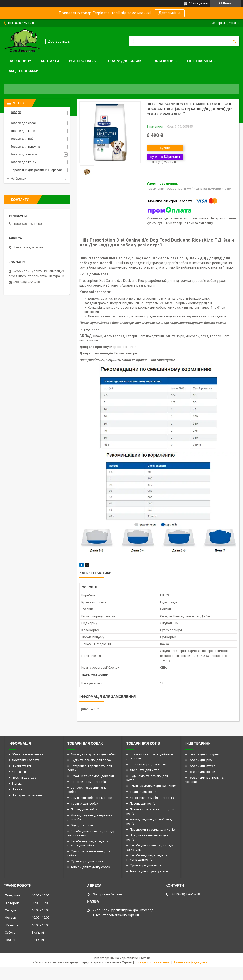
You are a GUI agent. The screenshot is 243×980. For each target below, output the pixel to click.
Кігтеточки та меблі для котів (152, 798)
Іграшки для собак (84, 804)
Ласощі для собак (84, 809)
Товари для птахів (24, 154)
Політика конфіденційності (192, 962)
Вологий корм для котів (148, 764)
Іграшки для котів (143, 792)
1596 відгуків (199, 3)
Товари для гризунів (25, 146)
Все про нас (81, 61)
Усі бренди (18, 178)
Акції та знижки (23, 71)
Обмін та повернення (27, 754)
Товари (16, 112)
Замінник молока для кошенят (153, 786)
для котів (164, 61)
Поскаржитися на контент (153, 962)
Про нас (18, 789)
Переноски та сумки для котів (152, 829)
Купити (165, 148)
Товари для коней (24, 162)
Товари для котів (23, 131)
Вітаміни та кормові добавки (92, 776)
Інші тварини (199, 61)
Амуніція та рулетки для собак (93, 754)
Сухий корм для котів (146, 865)
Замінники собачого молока (92, 798)
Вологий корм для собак (89, 782)
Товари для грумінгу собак (90, 867)
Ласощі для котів (143, 804)
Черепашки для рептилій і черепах (36, 170)
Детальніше (170, 13)
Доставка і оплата (26, 760)
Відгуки (17, 783)
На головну (20, 61)
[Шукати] (234, 41)
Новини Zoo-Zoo (24, 778)
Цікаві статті (21, 766)
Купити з (165, 157)
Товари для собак (124, 61)
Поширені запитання (27, 795)
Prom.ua (145, 958)
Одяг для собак (82, 825)
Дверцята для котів (145, 770)
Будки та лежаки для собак (91, 760)
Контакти (50, 61)
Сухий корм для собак (87, 861)
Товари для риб (22, 139)
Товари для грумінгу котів (149, 871)
